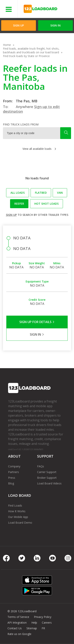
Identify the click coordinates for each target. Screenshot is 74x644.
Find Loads (15, 505)
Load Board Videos (49, 483)
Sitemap (32, 628)
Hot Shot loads (46, 204)
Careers (47, 623)
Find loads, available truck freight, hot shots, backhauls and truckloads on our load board (31, 50)
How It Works (17, 511)
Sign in (55, 25)
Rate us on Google (19, 634)
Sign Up (18, 25)
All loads (18, 193)
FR (43, 628)
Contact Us (15, 628)
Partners (14, 472)
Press (12, 478)
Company (14, 466)
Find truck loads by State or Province (26, 56)
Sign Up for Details (37, 322)
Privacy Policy (43, 617)
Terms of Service (18, 617)
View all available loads (37, 149)
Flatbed (41, 193)
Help (34, 623)
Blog (11, 483)
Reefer (19, 204)
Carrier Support (47, 472)
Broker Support (47, 478)
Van (60, 193)
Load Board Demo (20, 523)
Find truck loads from (21, 124)
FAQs (41, 466)
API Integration (17, 623)
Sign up (11, 215)
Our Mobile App (18, 517)
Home (7, 45)
